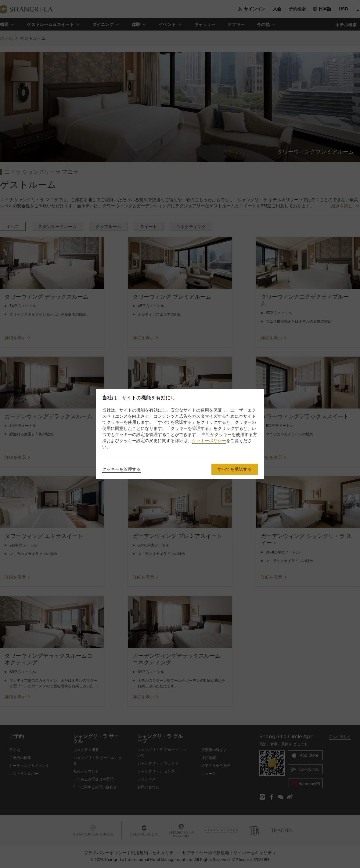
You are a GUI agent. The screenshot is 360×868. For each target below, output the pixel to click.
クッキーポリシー (209, 441)
